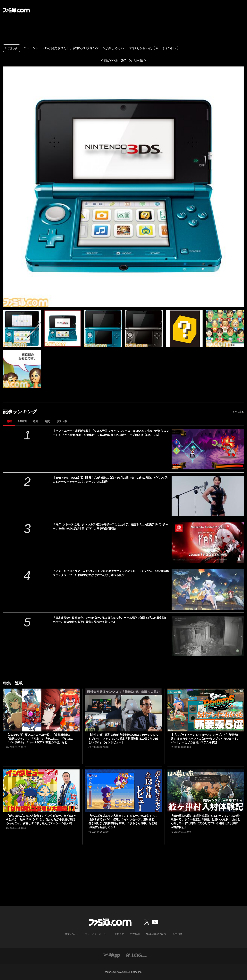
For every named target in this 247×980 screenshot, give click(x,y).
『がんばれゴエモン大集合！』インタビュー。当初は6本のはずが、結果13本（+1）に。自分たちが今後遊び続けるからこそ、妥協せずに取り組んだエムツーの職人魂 (41, 819)
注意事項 (135, 934)
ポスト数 (62, 421)
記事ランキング (20, 412)
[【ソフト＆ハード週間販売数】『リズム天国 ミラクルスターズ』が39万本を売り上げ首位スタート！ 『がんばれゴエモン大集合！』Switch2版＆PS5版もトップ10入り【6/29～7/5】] (208, 449)
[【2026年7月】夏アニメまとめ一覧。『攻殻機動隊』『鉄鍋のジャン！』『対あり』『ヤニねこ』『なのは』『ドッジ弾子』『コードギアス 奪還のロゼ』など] (41, 710)
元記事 (11, 48)
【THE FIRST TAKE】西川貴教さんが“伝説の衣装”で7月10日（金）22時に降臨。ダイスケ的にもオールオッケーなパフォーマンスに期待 (110, 480)
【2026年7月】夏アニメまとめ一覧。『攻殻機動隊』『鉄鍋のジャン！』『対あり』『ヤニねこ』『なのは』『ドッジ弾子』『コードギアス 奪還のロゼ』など (40, 739)
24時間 (22, 421)
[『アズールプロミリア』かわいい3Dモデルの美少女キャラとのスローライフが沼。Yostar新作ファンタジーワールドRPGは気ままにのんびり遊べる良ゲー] (208, 589)
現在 (9, 421)
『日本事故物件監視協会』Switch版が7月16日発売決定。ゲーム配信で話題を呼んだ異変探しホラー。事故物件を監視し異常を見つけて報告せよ (110, 620)
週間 (36, 421)
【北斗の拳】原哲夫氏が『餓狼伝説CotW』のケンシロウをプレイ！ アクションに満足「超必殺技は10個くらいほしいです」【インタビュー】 (124, 739)
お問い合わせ (72, 934)
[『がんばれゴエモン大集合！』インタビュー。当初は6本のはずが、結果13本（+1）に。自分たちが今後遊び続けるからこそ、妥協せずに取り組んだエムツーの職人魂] (41, 791)
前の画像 (111, 61)
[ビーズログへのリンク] (137, 955)
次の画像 (136, 61)
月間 (47, 421)
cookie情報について (156, 934)
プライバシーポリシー (97, 934)
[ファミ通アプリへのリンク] (112, 955)
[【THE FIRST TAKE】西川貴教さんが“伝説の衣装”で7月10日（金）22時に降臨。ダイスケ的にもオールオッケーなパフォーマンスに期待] (208, 496)
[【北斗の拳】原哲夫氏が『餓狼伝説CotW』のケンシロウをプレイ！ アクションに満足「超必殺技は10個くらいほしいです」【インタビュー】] (124, 710)
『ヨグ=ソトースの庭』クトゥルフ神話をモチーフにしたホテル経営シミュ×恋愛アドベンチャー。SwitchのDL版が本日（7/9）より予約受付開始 (110, 526)
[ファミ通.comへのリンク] (16, 10)
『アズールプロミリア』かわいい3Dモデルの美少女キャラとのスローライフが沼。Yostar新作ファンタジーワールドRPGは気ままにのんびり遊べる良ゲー (111, 573)
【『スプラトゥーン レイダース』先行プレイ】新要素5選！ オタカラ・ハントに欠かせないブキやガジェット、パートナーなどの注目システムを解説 (205, 739)
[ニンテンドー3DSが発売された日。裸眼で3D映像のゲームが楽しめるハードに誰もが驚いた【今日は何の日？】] (22, 328)
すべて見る (238, 412)
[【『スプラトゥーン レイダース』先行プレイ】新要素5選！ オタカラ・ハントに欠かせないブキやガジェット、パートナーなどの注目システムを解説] (206, 710)
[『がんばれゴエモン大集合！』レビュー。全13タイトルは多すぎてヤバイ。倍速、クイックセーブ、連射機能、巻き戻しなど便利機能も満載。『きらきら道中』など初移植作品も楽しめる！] (124, 791)
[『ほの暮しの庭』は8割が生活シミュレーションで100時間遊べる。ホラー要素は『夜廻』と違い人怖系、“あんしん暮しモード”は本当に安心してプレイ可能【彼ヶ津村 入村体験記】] (206, 791)
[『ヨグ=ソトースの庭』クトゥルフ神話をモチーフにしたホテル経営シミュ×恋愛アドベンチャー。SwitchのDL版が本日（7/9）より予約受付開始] (208, 543)
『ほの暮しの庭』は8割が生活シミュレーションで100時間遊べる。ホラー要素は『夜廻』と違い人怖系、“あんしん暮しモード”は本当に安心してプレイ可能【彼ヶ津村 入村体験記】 (205, 821)
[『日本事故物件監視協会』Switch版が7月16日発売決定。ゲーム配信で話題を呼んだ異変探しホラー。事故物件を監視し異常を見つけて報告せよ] (208, 636)
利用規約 (119, 934)
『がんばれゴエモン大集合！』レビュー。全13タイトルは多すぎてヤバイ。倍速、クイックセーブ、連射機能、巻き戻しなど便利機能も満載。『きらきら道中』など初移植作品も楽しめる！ (123, 821)
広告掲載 (178, 934)
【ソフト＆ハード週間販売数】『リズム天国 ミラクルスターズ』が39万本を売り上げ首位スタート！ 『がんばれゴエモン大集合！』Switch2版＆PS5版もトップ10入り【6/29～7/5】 (111, 433)
